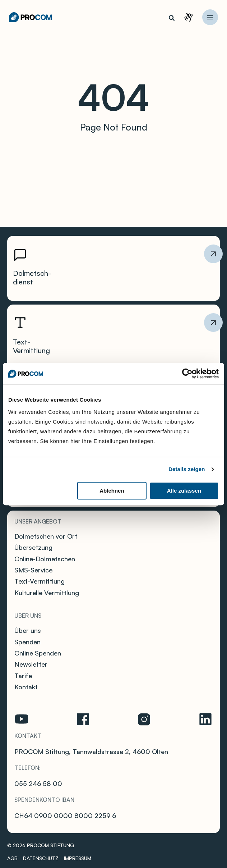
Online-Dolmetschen (45, 559)
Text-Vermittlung (40, 581)
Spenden (27, 642)
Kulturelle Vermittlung (47, 593)
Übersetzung (33, 547)
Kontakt (193, 20)
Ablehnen (112, 491)
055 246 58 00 (38, 784)
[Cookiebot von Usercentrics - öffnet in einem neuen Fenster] (187, 374)
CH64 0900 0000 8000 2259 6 (65, 816)
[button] (172, 19)
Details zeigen (187, 469)
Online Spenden (38, 653)
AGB (12, 858)
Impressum (78, 858)
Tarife (23, 676)
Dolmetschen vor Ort (46, 536)
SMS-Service (33, 570)
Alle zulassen (184, 491)
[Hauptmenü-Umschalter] (210, 17)
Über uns (28, 630)
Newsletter (31, 664)
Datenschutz (41, 858)
